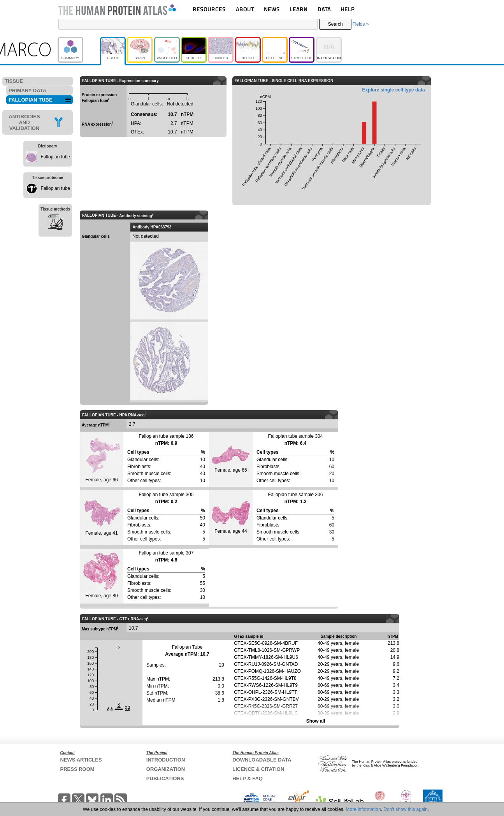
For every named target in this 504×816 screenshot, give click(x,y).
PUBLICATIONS (165, 778)
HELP (348, 9)
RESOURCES (209, 9)
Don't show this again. (406, 809)
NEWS (272, 9)
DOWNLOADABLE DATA (262, 760)
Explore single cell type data (393, 90)
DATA (324, 9)
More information (364, 809)
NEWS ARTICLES (81, 760)
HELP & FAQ (248, 778)
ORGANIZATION (166, 769)
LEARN (299, 9)
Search (335, 24)
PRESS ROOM (77, 769)
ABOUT (245, 9)
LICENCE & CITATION (258, 769)
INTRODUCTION (166, 760)
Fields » (360, 24)
